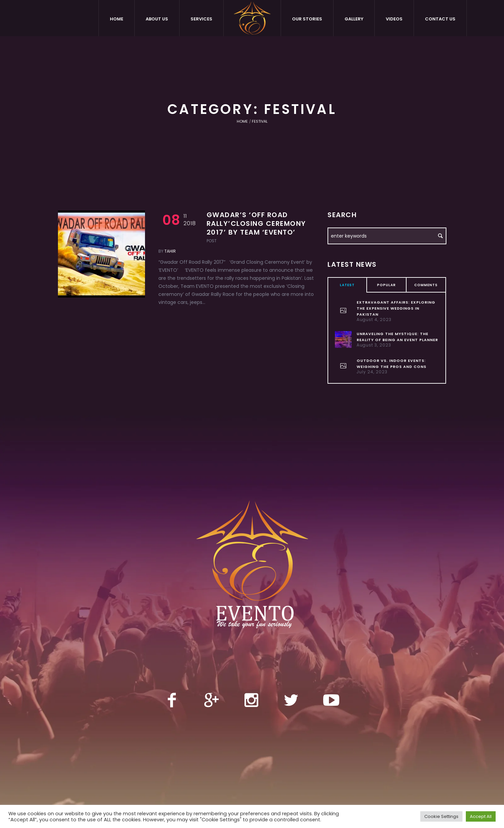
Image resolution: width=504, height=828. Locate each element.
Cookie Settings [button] (441, 816)
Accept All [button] (481, 816)
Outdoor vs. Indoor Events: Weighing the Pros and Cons (391, 364)
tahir (170, 251)
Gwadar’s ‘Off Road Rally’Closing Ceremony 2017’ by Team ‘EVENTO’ (256, 224)
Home (242, 121)
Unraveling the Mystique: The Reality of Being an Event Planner (397, 337)
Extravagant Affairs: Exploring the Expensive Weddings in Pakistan (396, 308)
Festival (260, 121)
